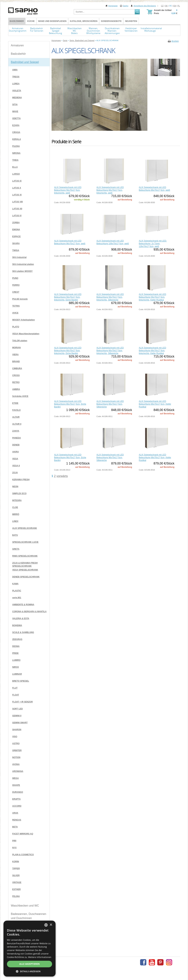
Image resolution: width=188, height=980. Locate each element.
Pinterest (160, 962)
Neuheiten (131, 21)
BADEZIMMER (17, 21)
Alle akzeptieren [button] (30, 964)
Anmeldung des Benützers (145, 6)
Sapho (126, 6)
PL (179, 6)
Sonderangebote (111, 21)
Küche (31, 21)
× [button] (51, 925)
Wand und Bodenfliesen (52, 21)
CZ (162, 6)
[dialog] (30, 949)
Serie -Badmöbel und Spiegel (82, 40)
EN (175, 6)
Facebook (143, 962)
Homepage (113, 6)
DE (171, 6)
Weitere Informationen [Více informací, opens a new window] (40, 957)
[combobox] (46, 925)
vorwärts (62, 476)
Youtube (152, 962)
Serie (65, 40)
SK (166, 6)
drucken (175, 41)
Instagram (169, 962)
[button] (30, 971)
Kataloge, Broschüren (84, 21)
